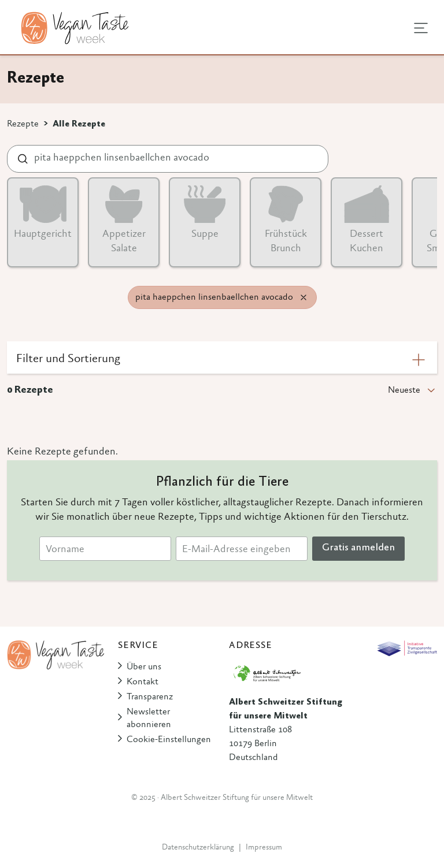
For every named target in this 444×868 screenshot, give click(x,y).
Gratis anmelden (358, 548)
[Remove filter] (304, 297)
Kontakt (143, 682)
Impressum (264, 848)
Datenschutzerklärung (198, 848)
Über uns (144, 667)
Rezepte (23, 124)
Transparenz (150, 697)
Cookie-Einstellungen (169, 740)
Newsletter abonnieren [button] (149, 718)
